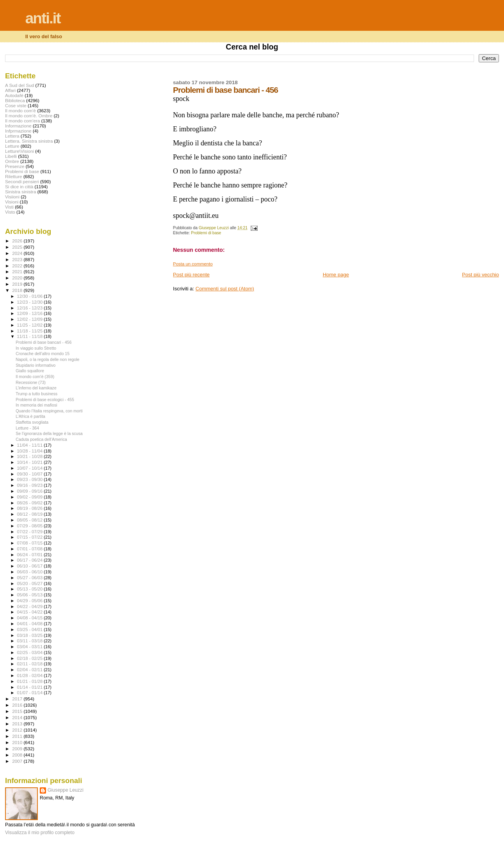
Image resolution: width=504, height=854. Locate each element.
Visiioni (12, 197)
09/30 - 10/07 (31, 474)
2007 (18, 761)
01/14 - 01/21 (31, 687)
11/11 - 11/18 (31, 336)
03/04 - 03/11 (31, 647)
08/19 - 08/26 (31, 508)
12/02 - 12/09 (31, 319)
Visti (9, 207)
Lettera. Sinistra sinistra (29, 141)
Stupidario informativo (35, 365)
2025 (18, 247)
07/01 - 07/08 (31, 549)
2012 (18, 730)
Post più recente (191, 275)
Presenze (15, 166)
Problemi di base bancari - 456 (43, 342)
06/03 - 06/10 (31, 572)
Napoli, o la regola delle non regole (48, 359)
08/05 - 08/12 (31, 520)
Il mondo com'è (20, 111)
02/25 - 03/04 (31, 652)
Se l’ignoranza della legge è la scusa (49, 433)
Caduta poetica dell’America (41, 439)
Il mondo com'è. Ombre (29, 116)
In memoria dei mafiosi (36, 405)
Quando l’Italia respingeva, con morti (49, 411)
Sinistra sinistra (20, 192)
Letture (12, 146)
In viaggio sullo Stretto (36, 348)
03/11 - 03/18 (31, 641)
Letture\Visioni (19, 151)
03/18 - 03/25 (31, 635)
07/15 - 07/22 (31, 537)
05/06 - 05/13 (31, 595)
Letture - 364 (27, 428)
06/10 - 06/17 (31, 566)
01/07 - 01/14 (31, 693)
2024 (18, 253)
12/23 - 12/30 (31, 302)
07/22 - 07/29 (31, 532)
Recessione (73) (31, 382)
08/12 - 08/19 (31, 514)
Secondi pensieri (22, 181)
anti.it (43, 18)
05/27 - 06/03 (31, 578)
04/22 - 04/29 (31, 606)
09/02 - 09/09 (31, 497)
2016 (18, 705)
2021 (18, 271)
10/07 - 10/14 (31, 468)
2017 (18, 699)
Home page (336, 275)
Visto (10, 212)
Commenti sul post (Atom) (225, 289)
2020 (18, 278)
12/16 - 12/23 (31, 308)
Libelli (11, 156)
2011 (18, 736)
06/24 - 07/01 (31, 555)
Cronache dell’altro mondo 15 (42, 354)
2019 (18, 284)
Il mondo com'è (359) (35, 377)
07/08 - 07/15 (31, 543)
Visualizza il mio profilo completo (40, 833)
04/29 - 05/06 (31, 601)
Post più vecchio (480, 275)
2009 (18, 749)
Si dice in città (19, 187)
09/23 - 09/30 (31, 479)
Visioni (12, 202)
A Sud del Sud (19, 85)
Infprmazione (18, 131)
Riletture (14, 176)
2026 (18, 241)
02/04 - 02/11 (31, 670)
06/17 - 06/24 (31, 560)
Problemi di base (206, 233)
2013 (18, 724)
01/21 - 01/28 (31, 681)
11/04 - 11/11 (31, 445)
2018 (18, 290)
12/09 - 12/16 (31, 313)
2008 (18, 755)
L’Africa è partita (30, 416)
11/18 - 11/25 (31, 331)
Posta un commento (193, 264)
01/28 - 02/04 (31, 675)
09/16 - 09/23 (31, 485)
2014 (18, 717)
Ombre (12, 161)
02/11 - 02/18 (31, 664)
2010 (18, 742)
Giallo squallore (30, 371)
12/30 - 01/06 (31, 296)
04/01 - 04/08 (31, 624)
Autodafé (14, 95)
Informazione (18, 126)
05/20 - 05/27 (31, 583)
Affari (10, 90)
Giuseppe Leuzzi (65, 790)
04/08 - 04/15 (31, 618)
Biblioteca (15, 100)
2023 (18, 259)
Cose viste (16, 105)
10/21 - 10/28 (31, 456)
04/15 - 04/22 (31, 612)
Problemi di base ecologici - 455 (45, 400)
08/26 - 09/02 (31, 503)
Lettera (12, 136)
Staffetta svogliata (32, 422)
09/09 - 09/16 (31, 491)
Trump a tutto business (36, 394)
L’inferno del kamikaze (36, 388)
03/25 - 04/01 (31, 629)
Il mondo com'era (23, 121)
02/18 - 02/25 (31, 658)
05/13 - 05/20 (31, 589)
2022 (18, 266)
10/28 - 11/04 (31, 451)
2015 (18, 711)
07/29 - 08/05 (31, 526)
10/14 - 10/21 (31, 462)
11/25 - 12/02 (31, 325)
